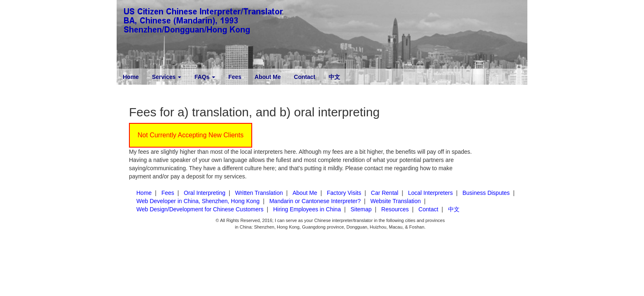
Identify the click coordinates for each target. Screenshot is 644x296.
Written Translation (259, 193)
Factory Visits (344, 193)
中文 (334, 77)
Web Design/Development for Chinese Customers (200, 209)
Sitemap (361, 209)
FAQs (205, 77)
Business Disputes (486, 193)
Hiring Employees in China (307, 209)
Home (131, 77)
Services (167, 77)
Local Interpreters (430, 193)
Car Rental (385, 193)
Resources (395, 209)
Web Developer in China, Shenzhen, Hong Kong (198, 201)
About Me (268, 77)
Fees (235, 77)
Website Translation (396, 201)
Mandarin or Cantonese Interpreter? (315, 201)
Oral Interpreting (205, 193)
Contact (305, 77)
